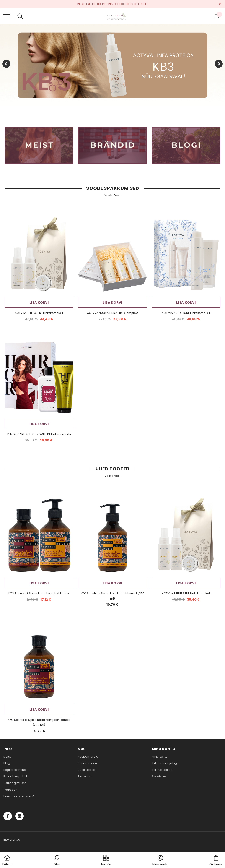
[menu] (7, 16)
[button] (57, 861)
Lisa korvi (39, 302)
